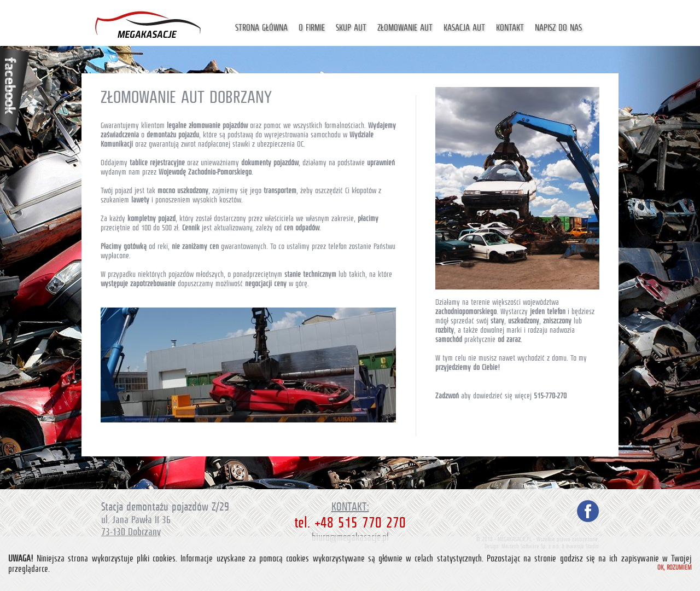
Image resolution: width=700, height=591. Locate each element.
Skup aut (351, 28)
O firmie (312, 28)
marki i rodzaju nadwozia (541, 330)
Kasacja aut (464, 28)
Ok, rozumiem (675, 567)
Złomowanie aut (405, 28)
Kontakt (510, 28)
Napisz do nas (558, 28)
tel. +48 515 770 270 (350, 523)
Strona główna (261, 28)
